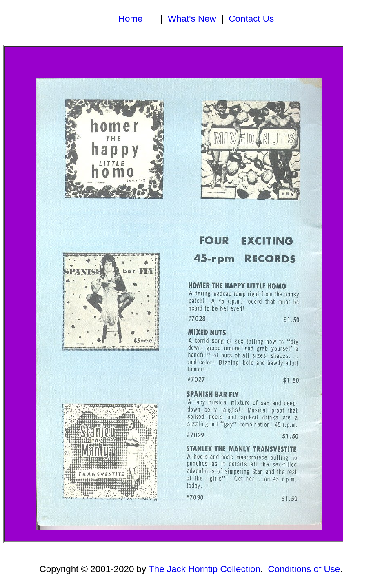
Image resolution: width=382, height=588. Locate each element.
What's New (192, 19)
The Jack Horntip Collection (204, 569)
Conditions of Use (304, 569)
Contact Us (251, 19)
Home (131, 19)
